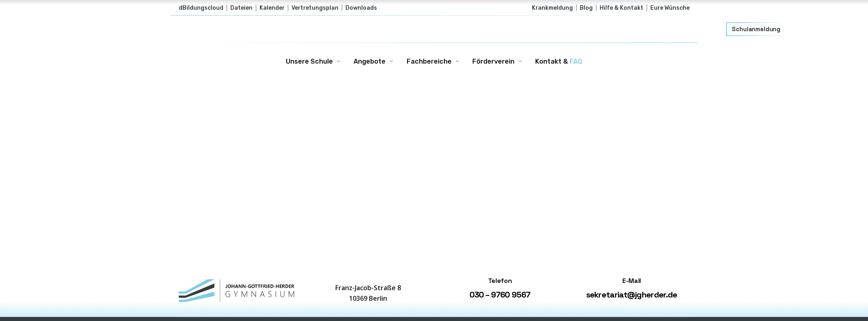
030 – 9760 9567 (500, 295)
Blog (586, 8)
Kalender (272, 8)
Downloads (361, 8)
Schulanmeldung (756, 29)
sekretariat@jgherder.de (632, 295)
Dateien (241, 8)
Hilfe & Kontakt (622, 8)
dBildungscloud (201, 8)
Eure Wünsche (670, 8)
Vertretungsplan (315, 8)
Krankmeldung (552, 8)
